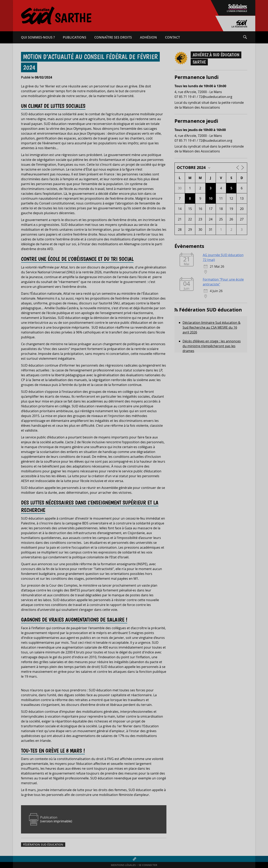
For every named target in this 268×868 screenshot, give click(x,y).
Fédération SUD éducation (43, 845)
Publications (75, 37)
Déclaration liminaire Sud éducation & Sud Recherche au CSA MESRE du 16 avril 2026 (212, 327)
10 (211, 198)
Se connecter (148, 865)
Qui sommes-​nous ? (38, 37)
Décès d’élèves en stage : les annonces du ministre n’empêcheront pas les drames (212, 346)
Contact (172, 37)
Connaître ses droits (113, 37)
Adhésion (148, 37)
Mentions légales (123, 865)
